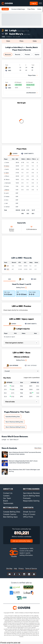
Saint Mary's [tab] (27, 154)
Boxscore (8, 54)
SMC (8, 269)
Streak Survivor (29, 512)
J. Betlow (7, 190)
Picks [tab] (21, 41)
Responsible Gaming (31, 501)
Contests (28, 507)
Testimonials (8, 503)
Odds (39, 9)
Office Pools (28, 517)
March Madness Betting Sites (14, 422)
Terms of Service (31, 568)
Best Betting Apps (10, 517)
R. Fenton (7, 166)
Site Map (9, 568)
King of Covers (29, 514)
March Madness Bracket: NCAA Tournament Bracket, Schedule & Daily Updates (25, 453)
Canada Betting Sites (12, 512)
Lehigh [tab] (13, 154)
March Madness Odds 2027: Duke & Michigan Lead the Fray (24, 470)
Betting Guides (31, 489)
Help (15, 568)
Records (18, 54)
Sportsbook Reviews (31, 493)
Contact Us (8, 493)
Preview (27, 54)
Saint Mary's (16, 34)
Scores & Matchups (18, 9)
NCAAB (5, 9)
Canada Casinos (10, 514)
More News (38, 448)
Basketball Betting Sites (13, 417)
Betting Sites (11, 507)
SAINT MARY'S (31, 324)
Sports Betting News (31, 496)
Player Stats (32, 75)
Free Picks (31, 9)
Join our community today (21, 541)
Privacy (21, 568)
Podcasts (27, 498)
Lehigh (13, 30)
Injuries (37, 54)
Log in (34, 3)
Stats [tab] (8, 41)
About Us (8, 489)
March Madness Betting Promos (15, 427)
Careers (6, 496)
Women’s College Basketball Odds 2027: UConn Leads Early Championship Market (23, 462)
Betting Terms (22, 288)
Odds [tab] (35, 41)
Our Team (7, 498)
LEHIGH (12, 324)
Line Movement (31, 93)
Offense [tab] (12, 365)
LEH (8, 266)
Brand (6, 501)
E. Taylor (6, 173)
